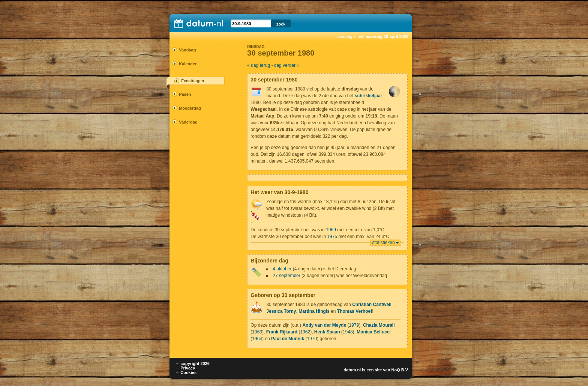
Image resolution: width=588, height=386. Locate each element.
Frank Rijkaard (282, 332)
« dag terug (259, 65)
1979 (354, 325)
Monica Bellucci (374, 332)
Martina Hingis (314, 311)
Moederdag (190, 108)
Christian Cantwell (372, 305)
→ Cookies (186, 372)
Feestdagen (193, 81)
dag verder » (287, 65)
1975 (332, 237)
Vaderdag (188, 122)
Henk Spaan (327, 332)
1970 (312, 339)
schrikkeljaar (368, 96)
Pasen (185, 94)
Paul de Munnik (288, 339)
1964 (257, 339)
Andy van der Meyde (324, 325)
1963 (257, 332)
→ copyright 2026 (192, 363)
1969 (331, 230)
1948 (348, 332)
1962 (305, 332)
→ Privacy (185, 368)
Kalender (188, 64)
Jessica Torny (281, 311)
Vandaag (187, 50)
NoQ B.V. (400, 370)
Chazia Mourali (379, 325)
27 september (286, 276)
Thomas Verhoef (355, 311)
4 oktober (282, 269)
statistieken (384, 243)
